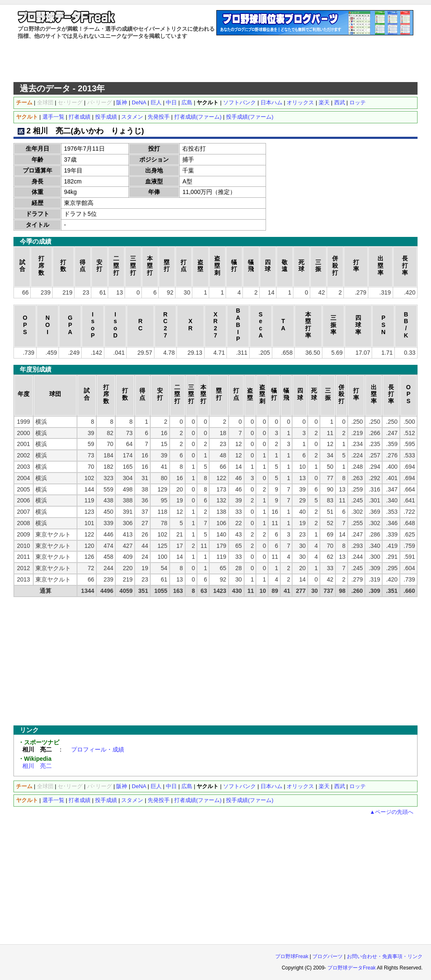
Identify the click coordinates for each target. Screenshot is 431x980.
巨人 (156, 102)
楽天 (324, 102)
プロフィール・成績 (98, 749)
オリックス (300, 102)
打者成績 (80, 117)
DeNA (139, 102)
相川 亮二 (37, 766)
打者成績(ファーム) (198, 117)
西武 (340, 102)
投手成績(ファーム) (250, 117)
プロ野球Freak (292, 956)
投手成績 (106, 117)
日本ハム (271, 102)
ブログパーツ (327, 956)
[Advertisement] (215, 61)
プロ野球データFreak (352, 968)
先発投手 (159, 117)
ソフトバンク (239, 102)
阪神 (122, 102)
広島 (187, 102)
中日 (171, 102)
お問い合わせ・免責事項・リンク (385, 956)
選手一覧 (53, 117)
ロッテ (358, 102)
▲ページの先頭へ (391, 812)
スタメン (132, 117)
